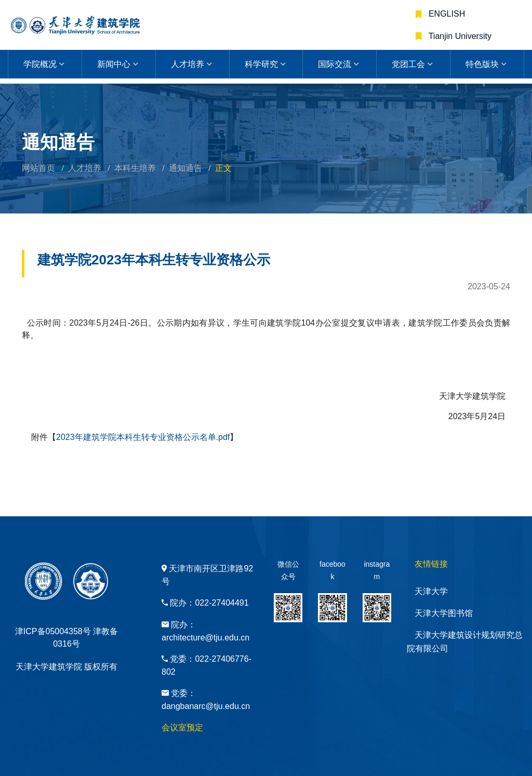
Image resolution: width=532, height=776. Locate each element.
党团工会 (408, 64)
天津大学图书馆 (444, 613)
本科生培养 (135, 168)
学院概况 (40, 64)
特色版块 (482, 64)
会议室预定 (182, 727)
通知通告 (185, 168)
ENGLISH (446, 14)
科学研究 (261, 64)
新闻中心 (114, 64)
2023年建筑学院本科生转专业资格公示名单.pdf (143, 437)
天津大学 (431, 591)
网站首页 (38, 168)
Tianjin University (459, 36)
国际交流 (335, 64)
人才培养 (188, 64)
